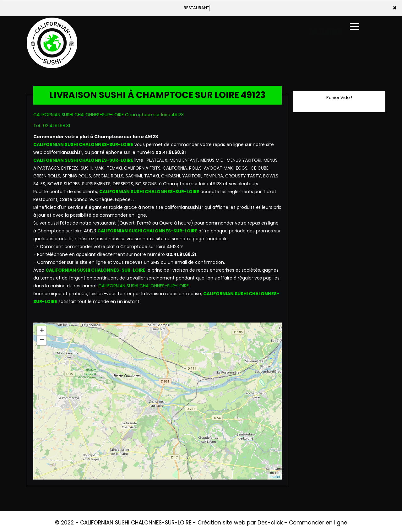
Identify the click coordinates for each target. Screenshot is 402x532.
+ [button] (42, 331)
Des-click (270, 523)
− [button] (42, 340)
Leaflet (275, 477)
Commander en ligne (318, 523)
